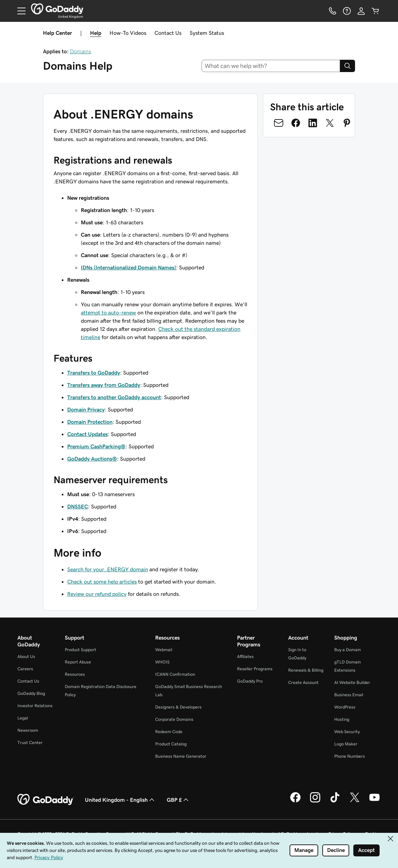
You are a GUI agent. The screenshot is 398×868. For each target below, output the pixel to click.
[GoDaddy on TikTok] (335, 801)
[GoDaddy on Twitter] (355, 801)
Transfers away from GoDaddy (104, 385)
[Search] (348, 66)
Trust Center (30, 743)
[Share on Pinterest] (347, 123)
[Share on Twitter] (330, 123)
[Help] (347, 11)
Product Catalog (171, 744)
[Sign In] (361, 11)
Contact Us (168, 33)
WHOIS (162, 662)
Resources (75, 674)
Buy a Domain (348, 650)
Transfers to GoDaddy (94, 373)
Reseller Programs (255, 669)
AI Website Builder (352, 682)
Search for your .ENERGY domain (108, 569)
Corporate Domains (174, 719)
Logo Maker (346, 744)
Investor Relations (35, 706)
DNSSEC (78, 506)
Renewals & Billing (306, 670)
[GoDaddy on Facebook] (295, 801)
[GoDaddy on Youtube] (374, 801)
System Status (207, 33)
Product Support (80, 650)
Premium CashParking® (96, 446)
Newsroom (28, 730)
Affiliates (245, 656)
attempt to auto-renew (108, 312)
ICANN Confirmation (175, 674)
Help (96, 33)
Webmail (164, 650)
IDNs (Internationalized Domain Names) (128, 267)
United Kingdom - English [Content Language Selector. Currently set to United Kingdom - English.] (120, 800)
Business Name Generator (181, 756)
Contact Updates (87, 434)
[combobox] (271, 66)
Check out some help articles (102, 582)
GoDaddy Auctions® (92, 459)
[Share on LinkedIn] (313, 123)
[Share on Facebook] (296, 123)
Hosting (342, 719)
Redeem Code (169, 732)
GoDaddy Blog (31, 693)
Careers (25, 669)
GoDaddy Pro (250, 681)
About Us (26, 656)
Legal (23, 718)
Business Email (349, 695)
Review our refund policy (97, 594)
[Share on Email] (279, 123)
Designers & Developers (178, 707)
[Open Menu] (19, 11)
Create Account (303, 682)
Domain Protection (90, 422)
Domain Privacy (86, 409)
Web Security (347, 732)
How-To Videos (128, 33)
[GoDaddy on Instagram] (315, 801)
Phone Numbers (350, 756)
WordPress (345, 707)
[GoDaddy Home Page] (46, 800)
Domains (80, 51)
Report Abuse (78, 662)
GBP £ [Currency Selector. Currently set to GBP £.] (178, 800)
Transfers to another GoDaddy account (114, 397)
